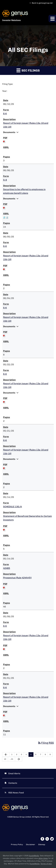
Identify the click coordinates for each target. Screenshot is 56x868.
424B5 (7, 568)
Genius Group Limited (22, 817)
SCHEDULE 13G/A (12, 507)
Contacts (13, 783)
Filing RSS (46, 743)
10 (5, 759)
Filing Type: (8, 84)
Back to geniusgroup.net (41, 3)
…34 (11, 759)
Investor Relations (11, 20)
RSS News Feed (16, 793)
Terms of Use (46, 864)
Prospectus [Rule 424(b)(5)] (17, 578)
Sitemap (42, 845)
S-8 (5, 180)
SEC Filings (28, 70)
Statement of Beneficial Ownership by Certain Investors (27, 518)
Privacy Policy (17, 845)
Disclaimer (31, 845)
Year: (5, 91)
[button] (52, 19)
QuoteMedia (34, 856)
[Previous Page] (6, 755)
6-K (5, 114)
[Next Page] (19, 759)
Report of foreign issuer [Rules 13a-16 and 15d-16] (26, 125)
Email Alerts (14, 774)
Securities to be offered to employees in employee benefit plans (24, 191)
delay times (43, 858)
